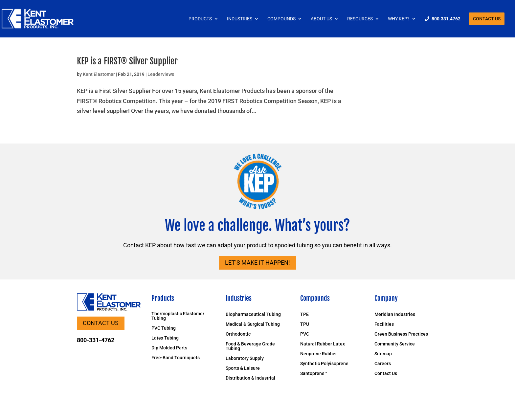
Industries (240, 19)
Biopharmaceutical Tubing (253, 314)
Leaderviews (161, 74)
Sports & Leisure (243, 368)
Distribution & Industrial (250, 378)
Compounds (281, 19)
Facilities (384, 324)
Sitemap (383, 354)
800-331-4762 (96, 340)
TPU (305, 324)
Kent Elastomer (99, 74)
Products (200, 19)
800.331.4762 (446, 19)
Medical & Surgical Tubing (253, 324)
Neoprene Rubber (319, 354)
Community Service (395, 344)
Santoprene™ (314, 374)
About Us (321, 19)
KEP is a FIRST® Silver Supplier (127, 61)
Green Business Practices (401, 334)
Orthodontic (238, 334)
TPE (304, 314)
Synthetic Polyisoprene (324, 364)
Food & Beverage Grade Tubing (250, 346)
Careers (383, 364)
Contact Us (487, 19)
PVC (305, 334)
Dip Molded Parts (169, 348)
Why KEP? (399, 19)
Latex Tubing (165, 338)
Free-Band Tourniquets (176, 358)
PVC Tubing (164, 328)
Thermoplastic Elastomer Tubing (178, 316)
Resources (360, 19)
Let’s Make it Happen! (257, 263)
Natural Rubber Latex (323, 344)
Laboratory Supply (245, 358)
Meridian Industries (395, 314)
